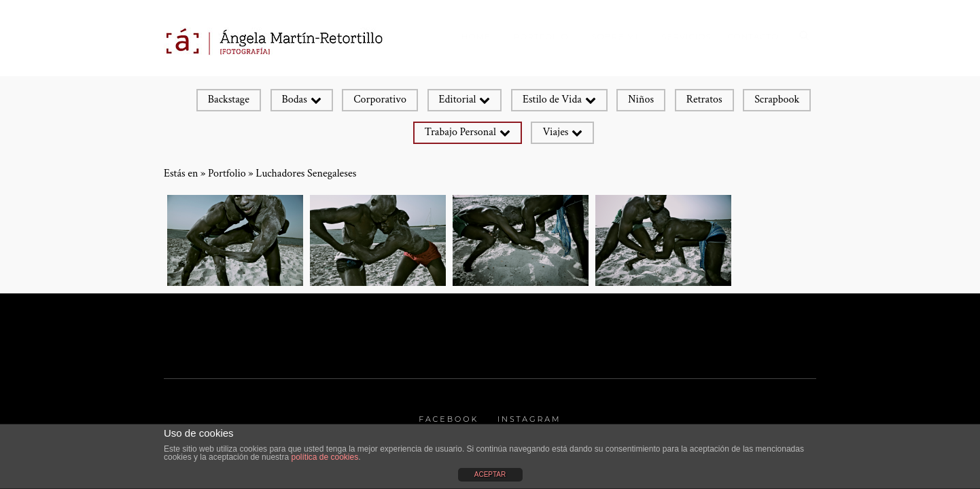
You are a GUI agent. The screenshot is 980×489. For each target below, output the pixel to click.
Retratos (704, 99)
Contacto (753, 36)
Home (476, 36)
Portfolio (541, 36)
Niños (641, 99)
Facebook (449, 419)
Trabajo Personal (460, 132)
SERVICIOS (686, 36)
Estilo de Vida (552, 99)
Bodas (295, 99)
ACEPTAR (490, 474)
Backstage (229, 99)
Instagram (529, 419)
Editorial (458, 99)
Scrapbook (777, 99)
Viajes (555, 132)
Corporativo (380, 99)
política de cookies (325, 457)
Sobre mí (615, 36)
